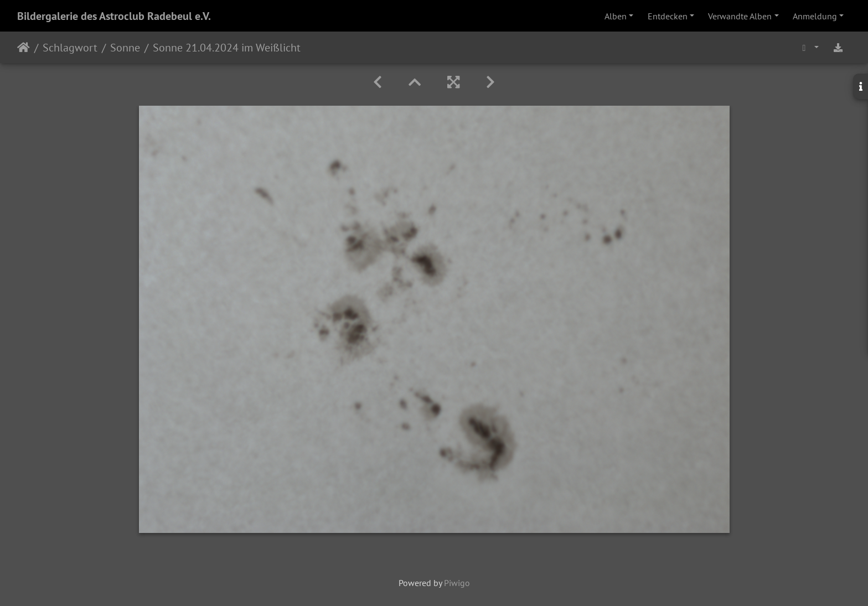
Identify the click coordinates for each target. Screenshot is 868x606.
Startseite (24, 48)
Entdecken (668, 16)
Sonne (125, 48)
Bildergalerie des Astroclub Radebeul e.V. (114, 16)
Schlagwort (70, 48)
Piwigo (457, 583)
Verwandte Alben (740, 16)
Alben (616, 16)
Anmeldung (815, 16)
